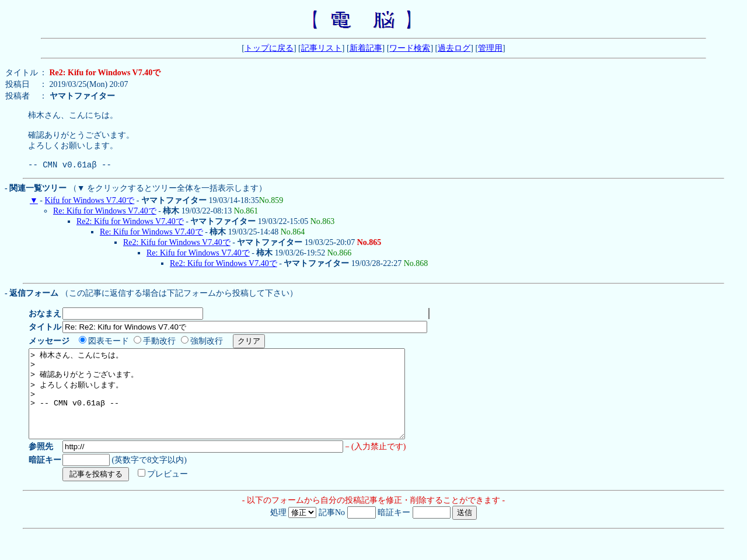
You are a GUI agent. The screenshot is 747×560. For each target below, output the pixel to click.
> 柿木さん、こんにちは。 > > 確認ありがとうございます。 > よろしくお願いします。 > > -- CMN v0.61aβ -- (240, 411)
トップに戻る (269, 48)
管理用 (490, 48)
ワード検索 (410, 48)
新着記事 (366, 48)
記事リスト (322, 48)
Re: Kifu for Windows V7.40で (105, 220)
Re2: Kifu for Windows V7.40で (130, 230)
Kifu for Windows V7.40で (90, 209)
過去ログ (454, 48)
